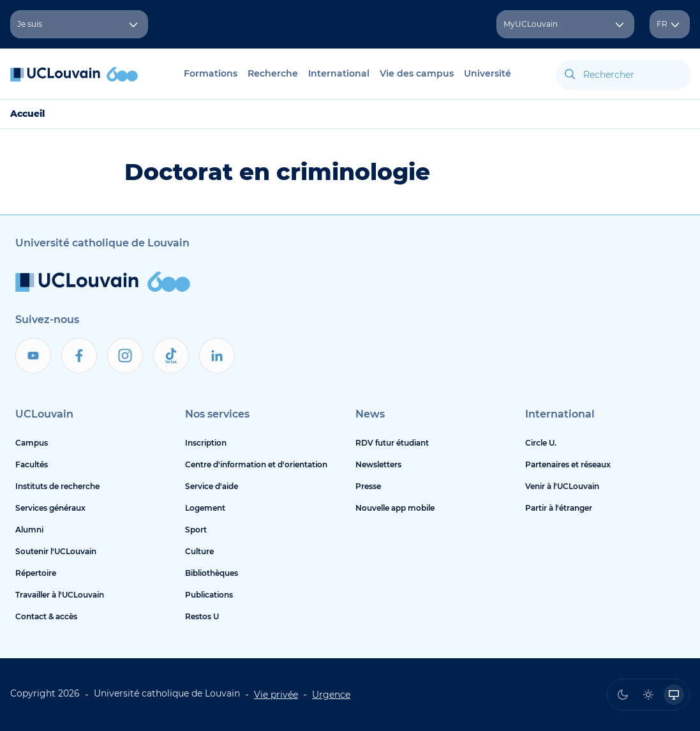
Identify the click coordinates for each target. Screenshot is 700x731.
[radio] (623, 695)
